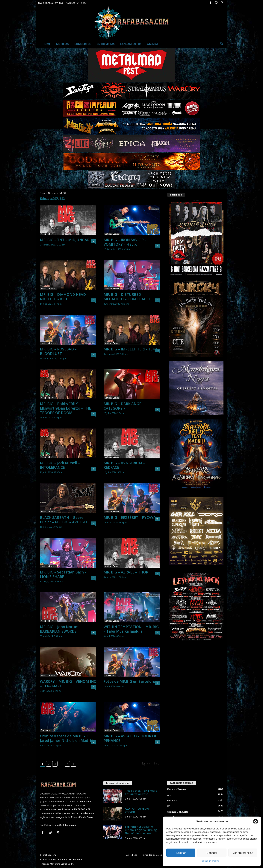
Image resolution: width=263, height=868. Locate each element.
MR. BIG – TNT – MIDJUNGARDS (67, 240)
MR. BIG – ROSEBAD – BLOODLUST (58, 351)
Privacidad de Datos (152, 855)
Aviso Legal (132, 855)
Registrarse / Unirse (51, 3)
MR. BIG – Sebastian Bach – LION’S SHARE (63, 574)
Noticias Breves (48, 234)
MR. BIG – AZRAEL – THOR (126, 572)
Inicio (42, 193)
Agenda (153, 44)
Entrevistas (106, 44)
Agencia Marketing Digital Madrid (58, 864)
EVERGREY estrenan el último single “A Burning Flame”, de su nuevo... (141, 830)
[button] (256, 821)
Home (47, 44)
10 (157, 519)
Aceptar (181, 853)
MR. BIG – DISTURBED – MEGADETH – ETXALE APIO (127, 297)
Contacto (72, 3)
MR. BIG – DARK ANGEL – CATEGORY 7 (125, 406)
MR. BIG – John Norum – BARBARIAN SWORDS (61, 629)
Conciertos (83, 44)
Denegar (212, 853)
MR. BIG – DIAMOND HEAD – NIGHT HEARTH (64, 297)
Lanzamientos (131, 44)
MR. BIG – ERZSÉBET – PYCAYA (130, 518)
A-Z (169, 795)
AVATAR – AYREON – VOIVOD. (138, 810)
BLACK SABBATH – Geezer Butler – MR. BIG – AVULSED (64, 520)
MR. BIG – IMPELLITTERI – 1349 (130, 349)
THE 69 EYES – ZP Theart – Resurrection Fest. (142, 792)
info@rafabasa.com (65, 825)
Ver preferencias (243, 853)
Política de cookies (210, 861)
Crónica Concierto (178, 812)
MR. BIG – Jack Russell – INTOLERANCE (60, 465)
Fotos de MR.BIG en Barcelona (130, 681)
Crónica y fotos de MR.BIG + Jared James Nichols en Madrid (67, 738)
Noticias (62, 44)
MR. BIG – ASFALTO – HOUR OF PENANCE (130, 738)
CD (169, 806)
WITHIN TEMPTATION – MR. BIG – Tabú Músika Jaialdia (131, 629)
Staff (85, 3)
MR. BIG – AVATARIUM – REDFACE (124, 465)
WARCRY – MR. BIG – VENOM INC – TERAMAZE (68, 684)
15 (157, 350)
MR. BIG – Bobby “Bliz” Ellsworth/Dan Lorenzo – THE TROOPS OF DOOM (65, 408)
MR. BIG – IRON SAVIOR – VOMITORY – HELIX (125, 242)
